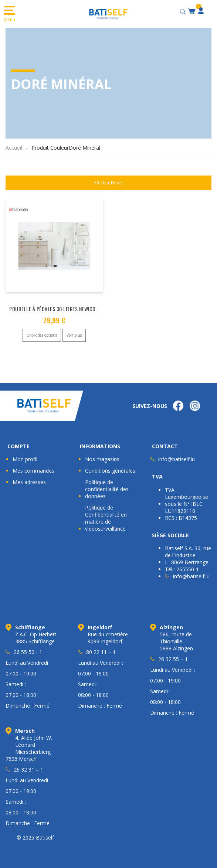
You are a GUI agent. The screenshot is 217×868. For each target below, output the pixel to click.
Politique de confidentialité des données (107, 488)
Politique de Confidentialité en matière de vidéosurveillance (106, 517)
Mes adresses (29, 481)
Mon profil (25, 458)
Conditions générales (110, 470)
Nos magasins (102, 458)
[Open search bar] (184, 11)
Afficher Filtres (108, 183)
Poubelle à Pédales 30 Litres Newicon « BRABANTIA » (71, 309)
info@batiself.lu (177, 458)
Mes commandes (33, 470)
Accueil (14, 148)
